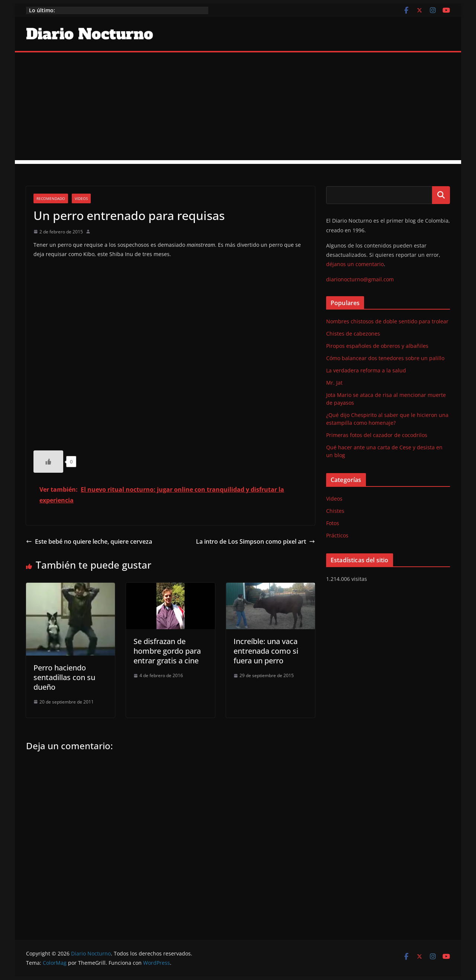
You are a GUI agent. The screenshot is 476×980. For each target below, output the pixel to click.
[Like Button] (48, 462)
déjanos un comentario (355, 264)
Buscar (441, 195)
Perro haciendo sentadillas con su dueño (64, 677)
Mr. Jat (334, 383)
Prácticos (337, 535)
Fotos (333, 523)
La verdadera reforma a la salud (366, 370)
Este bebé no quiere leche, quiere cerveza (89, 541)
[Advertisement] (238, 108)
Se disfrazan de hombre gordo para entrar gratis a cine (167, 651)
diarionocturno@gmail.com (360, 279)
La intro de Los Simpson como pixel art (255, 541)
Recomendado (51, 198)
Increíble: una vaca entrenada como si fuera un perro (266, 651)
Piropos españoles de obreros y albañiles (377, 346)
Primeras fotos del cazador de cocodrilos (377, 435)
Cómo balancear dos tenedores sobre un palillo (385, 358)
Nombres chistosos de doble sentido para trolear (387, 321)
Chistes (335, 511)
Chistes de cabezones (353, 334)
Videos (81, 198)
